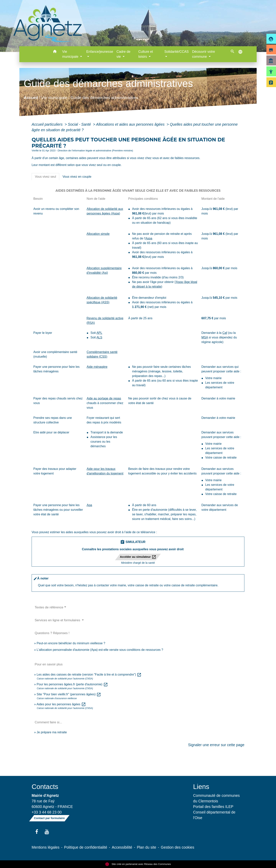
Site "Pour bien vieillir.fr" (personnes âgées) (69, 694)
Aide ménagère (97, 367)
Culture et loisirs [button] (146, 54)
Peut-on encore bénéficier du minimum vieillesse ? (71, 643)
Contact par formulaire (49, 818)
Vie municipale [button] (71, 54)
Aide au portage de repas (104, 398)
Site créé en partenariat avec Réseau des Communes (138, 864)
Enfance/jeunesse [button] (100, 52)
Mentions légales (46, 847)
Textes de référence (49, 607)
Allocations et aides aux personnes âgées (131, 124)
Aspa (149, 238)
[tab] (45, 177)
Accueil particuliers (48, 124)
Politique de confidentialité (86, 847)
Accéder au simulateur (138, 557)
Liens (201, 787)
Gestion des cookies (177, 847)
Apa (89, 505)
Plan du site (147, 847)
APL (99, 333)
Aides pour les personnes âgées (61, 704)
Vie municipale (54, 97)
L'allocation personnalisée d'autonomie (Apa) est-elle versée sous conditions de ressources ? (100, 650)
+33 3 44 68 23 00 (47, 812)
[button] (55, 52)
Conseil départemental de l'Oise (214, 815)
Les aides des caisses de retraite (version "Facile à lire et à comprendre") (89, 675)
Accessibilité (122, 847)
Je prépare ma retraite (52, 732)
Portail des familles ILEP (213, 807)
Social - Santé (80, 124)
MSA (205, 337)
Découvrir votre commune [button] (203, 54)
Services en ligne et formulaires (58, 620)
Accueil (31, 97)
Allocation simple (98, 234)
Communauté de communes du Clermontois (216, 798)
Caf (225, 333)
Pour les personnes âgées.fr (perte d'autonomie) (72, 684)
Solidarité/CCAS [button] (176, 52)
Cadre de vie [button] (123, 54)
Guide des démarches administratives (104, 97)
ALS (99, 337)
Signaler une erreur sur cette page (216, 745)
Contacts (45, 787)
